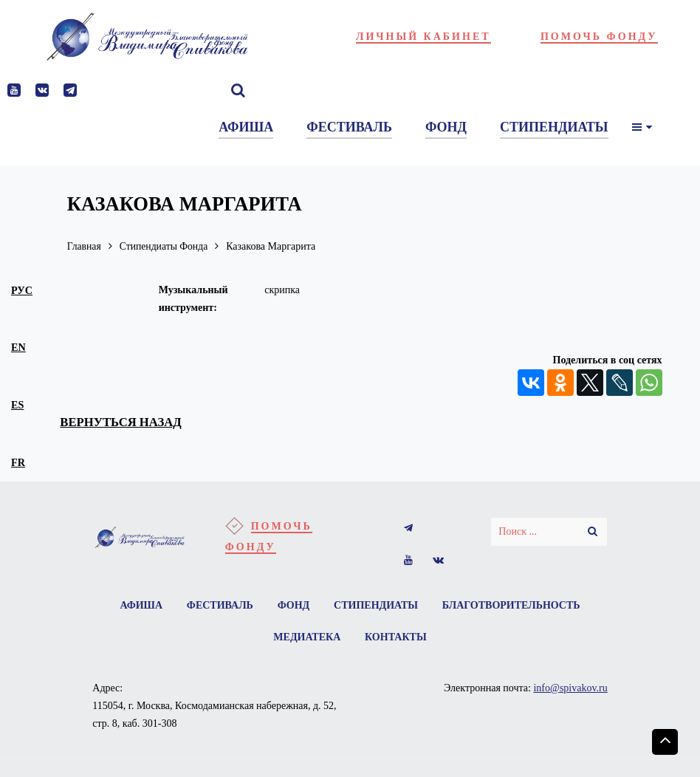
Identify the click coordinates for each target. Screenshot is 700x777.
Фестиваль (219, 605)
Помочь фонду (599, 37)
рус (22, 290)
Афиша (140, 605)
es (17, 405)
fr (18, 462)
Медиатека (307, 638)
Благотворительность (512, 605)
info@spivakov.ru (570, 689)
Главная (85, 246)
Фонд (294, 605)
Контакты (396, 638)
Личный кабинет (423, 37)
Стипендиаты (377, 605)
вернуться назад (122, 422)
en (18, 347)
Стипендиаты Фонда (165, 246)
